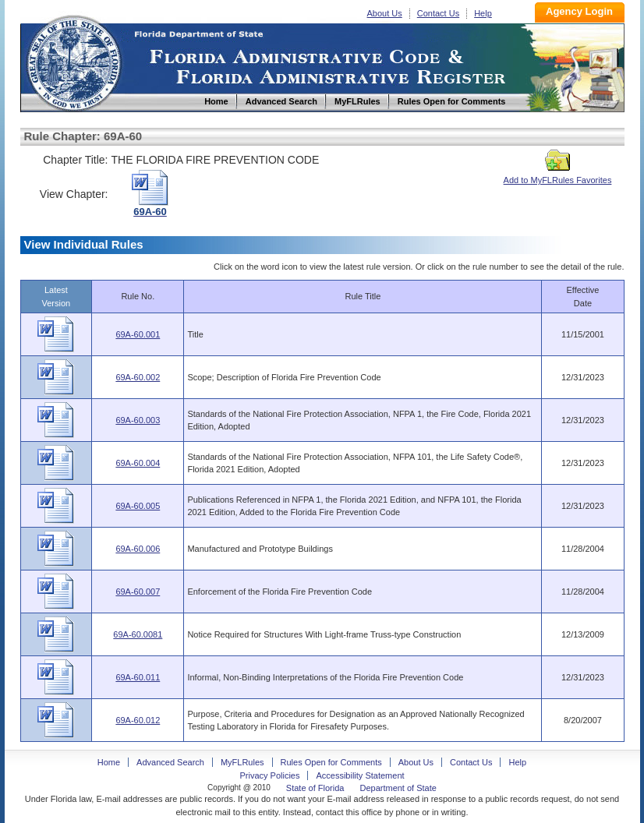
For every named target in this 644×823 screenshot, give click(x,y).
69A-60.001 (138, 334)
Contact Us (438, 13)
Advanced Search (170, 762)
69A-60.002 (138, 377)
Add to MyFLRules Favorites (558, 175)
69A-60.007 (138, 592)
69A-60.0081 (138, 634)
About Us (385, 13)
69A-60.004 (138, 463)
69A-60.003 (138, 420)
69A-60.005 (138, 506)
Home (73, 61)
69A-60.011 (138, 677)
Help (483, 13)
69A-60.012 (138, 720)
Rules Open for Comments (331, 762)
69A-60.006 (138, 549)
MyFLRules (242, 762)
